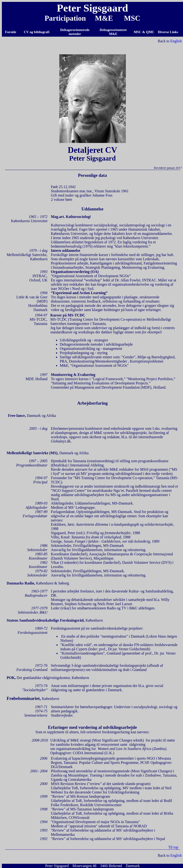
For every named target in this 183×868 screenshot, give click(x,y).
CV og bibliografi (37, 32)
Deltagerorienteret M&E (113, 32)
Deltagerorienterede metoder (75, 32)
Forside (11, 32)
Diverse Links (168, 32)
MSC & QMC (144, 32)
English (176, 41)
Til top (173, 847)
